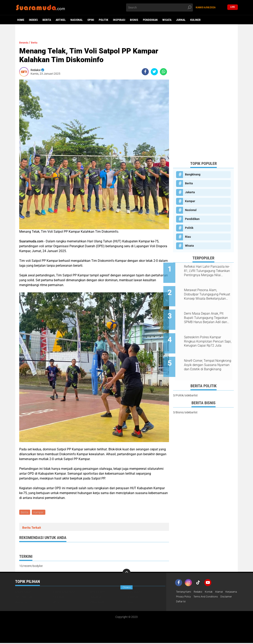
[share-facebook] (145, 72)
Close (127, 587)
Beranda (25, 42)
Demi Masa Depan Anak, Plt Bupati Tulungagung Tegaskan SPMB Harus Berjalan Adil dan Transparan (208, 312)
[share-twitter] (154, 72)
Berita (47, 20)
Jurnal (181, 20)
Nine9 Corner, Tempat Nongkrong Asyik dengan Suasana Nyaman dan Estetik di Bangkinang (208, 353)
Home (21, 20)
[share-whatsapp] (163, 72)
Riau (188, 237)
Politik (104, 20)
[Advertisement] (203, 97)
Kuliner (195, 20)
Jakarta (190, 192)
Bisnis (134, 20)
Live (233, 7)
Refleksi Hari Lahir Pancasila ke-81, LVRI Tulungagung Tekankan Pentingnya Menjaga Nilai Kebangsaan (208, 271)
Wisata (167, 20)
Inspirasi (119, 20)
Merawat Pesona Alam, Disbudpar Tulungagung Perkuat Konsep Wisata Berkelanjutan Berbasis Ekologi (204, 291)
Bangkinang (193, 174)
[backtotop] (126, 573)
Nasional (77, 20)
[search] (159, 7)
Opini (91, 20)
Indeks (33, 20)
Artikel (61, 20)
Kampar (39, 512)
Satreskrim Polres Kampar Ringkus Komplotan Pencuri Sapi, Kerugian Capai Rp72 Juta (207, 332)
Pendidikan (150, 20)
